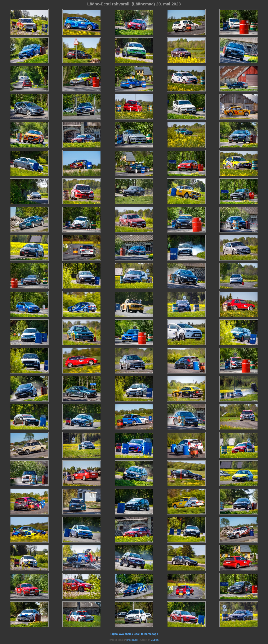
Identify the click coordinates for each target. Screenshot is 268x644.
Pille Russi (133, 640)
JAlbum (155, 640)
